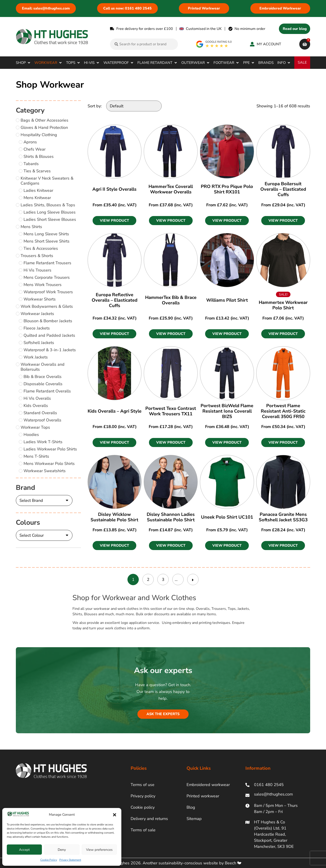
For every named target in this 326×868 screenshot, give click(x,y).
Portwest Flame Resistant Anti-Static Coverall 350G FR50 (283, 411)
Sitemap (194, 819)
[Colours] (44, 535)
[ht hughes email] (274, 795)
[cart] (305, 44)
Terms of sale (143, 830)
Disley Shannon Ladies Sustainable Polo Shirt (171, 517)
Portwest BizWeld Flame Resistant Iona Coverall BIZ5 (227, 411)
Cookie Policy (49, 860)
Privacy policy (143, 796)
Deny (62, 850)
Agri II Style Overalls (114, 189)
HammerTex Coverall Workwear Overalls (171, 189)
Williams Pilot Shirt (227, 300)
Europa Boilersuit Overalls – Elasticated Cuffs (283, 189)
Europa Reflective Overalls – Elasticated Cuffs (115, 300)
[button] (115, 815)
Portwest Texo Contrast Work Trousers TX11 (171, 411)
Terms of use (143, 785)
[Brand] (44, 500)
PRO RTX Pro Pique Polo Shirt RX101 (227, 189)
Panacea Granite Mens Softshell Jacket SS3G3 (283, 517)
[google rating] (214, 44)
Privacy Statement (70, 860)
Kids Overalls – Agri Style (115, 411)
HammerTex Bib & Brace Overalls (171, 300)
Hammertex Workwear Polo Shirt (283, 305)
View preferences (99, 850)
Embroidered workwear (208, 785)
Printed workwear (203, 796)
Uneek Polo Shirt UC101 (227, 517)
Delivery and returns (149, 819)
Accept (24, 850)
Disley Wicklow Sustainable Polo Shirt (114, 517)
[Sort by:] (134, 106)
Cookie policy (143, 807)
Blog (191, 807)
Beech (233, 863)
